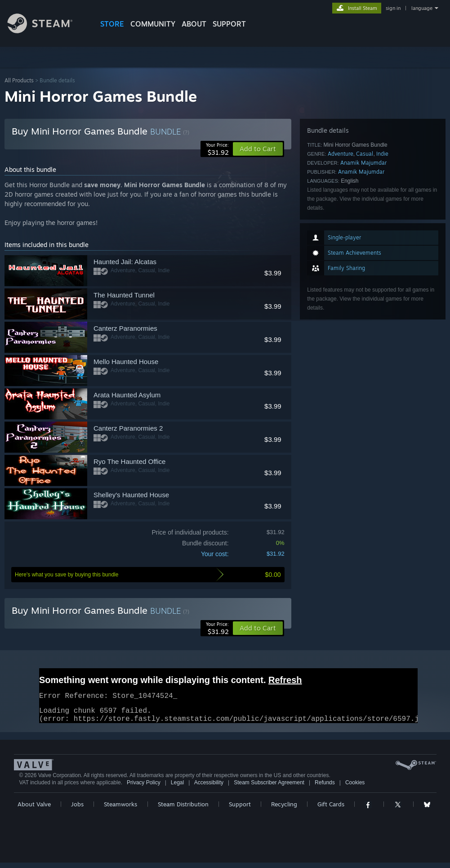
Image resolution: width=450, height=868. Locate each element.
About (194, 24)
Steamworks (120, 810)
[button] (258, 628)
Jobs (77, 810)
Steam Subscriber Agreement (269, 788)
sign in (393, 8)
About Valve (34, 810)
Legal (177, 788)
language (422, 8)
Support (240, 810)
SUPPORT (229, 24)
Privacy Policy (144, 788)
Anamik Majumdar (363, 163)
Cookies (355, 788)
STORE (112, 24)
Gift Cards (331, 810)
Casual (365, 154)
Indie (382, 154)
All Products (19, 80)
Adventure (341, 154)
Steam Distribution (183, 810)
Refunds (325, 788)
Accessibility (209, 788)
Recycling (284, 810)
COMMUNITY (153, 24)
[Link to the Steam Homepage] (47, 31)
